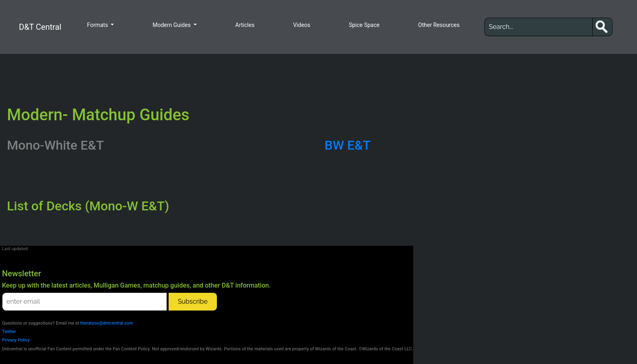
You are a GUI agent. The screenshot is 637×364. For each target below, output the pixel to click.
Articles (245, 25)
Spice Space (364, 25)
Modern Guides (172, 25)
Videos (302, 25)
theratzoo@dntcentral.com (106, 323)
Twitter (9, 332)
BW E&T (348, 145)
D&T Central (40, 27)
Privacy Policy (16, 340)
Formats (98, 25)
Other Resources (439, 25)
